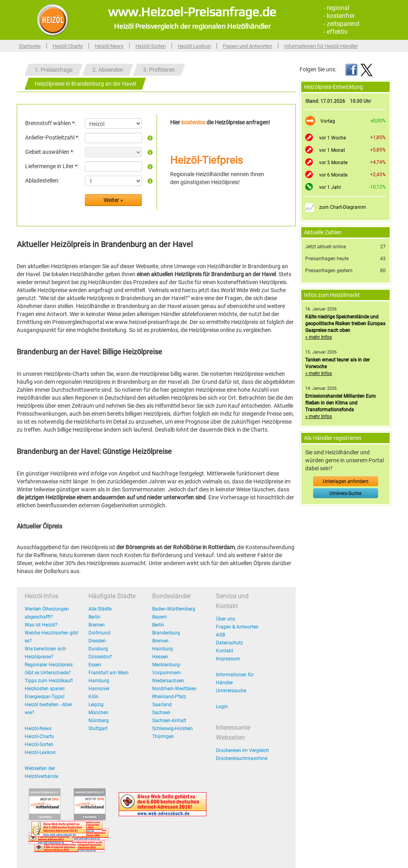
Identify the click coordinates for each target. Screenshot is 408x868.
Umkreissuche (231, 691)
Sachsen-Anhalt (169, 721)
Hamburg (99, 681)
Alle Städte (100, 609)
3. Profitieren (159, 70)
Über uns (226, 619)
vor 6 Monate (333, 175)
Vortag (328, 121)
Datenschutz (229, 643)
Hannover (99, 689)
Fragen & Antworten (237, 627)
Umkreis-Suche (345, 493)
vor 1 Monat (332, 150)
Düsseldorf (100, 657)
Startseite (30, 46)
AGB (221, 635)
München (98, 713)
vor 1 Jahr (330, 187)
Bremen (97, 625)
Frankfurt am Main (109, 673)
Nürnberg (99, 721)
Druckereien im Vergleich (242, 750)
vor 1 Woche (332, 138)
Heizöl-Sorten (151, 46)
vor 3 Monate (333, 163)
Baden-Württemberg (174, 609)
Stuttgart (98, 729)
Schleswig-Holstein (173, 729)
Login (222, 707)
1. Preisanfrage (54, 70)
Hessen (160, 657)
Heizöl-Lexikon (194, 46)
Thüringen (163, 736)
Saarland (162, 705)
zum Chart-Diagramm (343, 207)
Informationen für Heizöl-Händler (321, 46)
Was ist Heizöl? (41, 625)
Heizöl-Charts (68, 46)
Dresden (97, 641)
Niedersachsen (168, 681)
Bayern (160, 617)
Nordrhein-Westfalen (174, 689)
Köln (93, 697)
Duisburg (98, 649)
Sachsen (161, 713)
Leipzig (96, 705)
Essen (95, 665)
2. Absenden (108, 70)
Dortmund (99, 633)
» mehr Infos (319, 337)
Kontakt (225, 651)
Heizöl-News (109, 46)
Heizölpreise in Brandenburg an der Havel (85, 84)
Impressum (228, 659)
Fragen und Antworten (247, 46)
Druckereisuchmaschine (242, 758)
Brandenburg (166, 633)
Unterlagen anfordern (346, 481)
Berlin (94, 617)
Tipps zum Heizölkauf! (49, 681)
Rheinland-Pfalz (169, 697)
